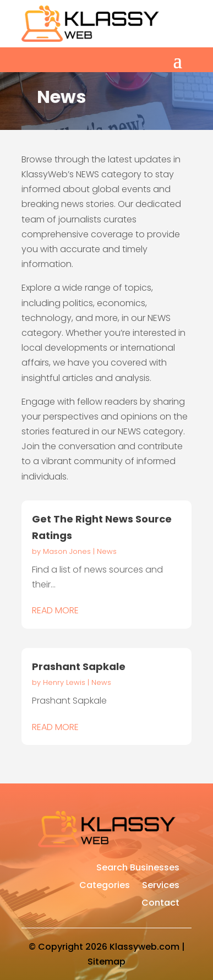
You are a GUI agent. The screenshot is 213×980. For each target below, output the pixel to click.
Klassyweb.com (144, 947)
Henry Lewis (64, 682)
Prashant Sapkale (79, 666)
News (107, 551)
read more (55, 610)
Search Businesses (138, 869)
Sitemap (106, 962)
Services (161, 886)
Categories (105, 886)
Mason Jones (67, 551)
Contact (160, 904)
